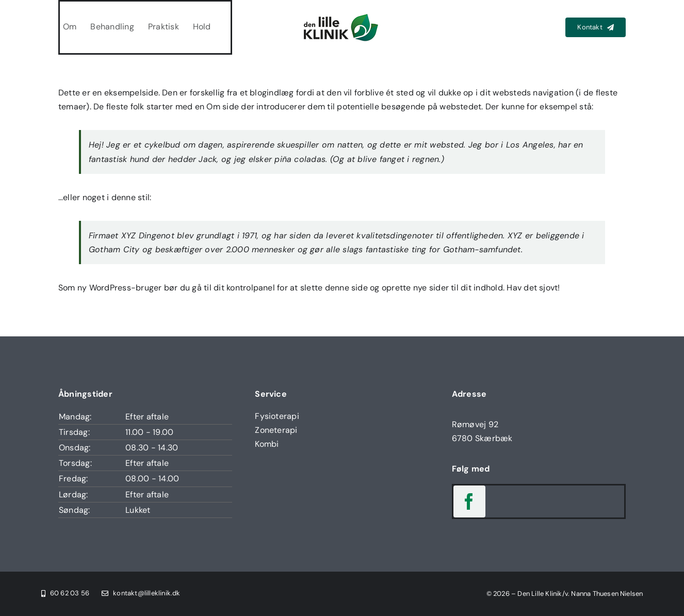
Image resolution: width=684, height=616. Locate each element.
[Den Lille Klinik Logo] (342, 15)
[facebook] (469, 501)
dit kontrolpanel (244, 288)
